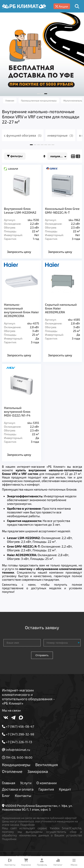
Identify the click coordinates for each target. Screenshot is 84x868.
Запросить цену (19, 252)
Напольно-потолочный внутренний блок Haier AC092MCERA (21, 310)
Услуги (26, 783)
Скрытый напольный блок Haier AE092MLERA (61, 308)
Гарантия (46, 789)
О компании (47, 783)
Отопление (12, 771)
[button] (39, 94)
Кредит (65, 789)
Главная (9, 783)
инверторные (60, 135)
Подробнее (27, 825)
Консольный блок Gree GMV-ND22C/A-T (62, 210)
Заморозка (38, 771)
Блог (6, 796)
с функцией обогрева (23, 135)
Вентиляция (47, 765)
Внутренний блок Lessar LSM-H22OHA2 (20, 210)
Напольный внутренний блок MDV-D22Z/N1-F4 (17, 411)
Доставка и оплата (18, 789)
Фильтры (15, 156)
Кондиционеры (16, 765)
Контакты (23, 796)
